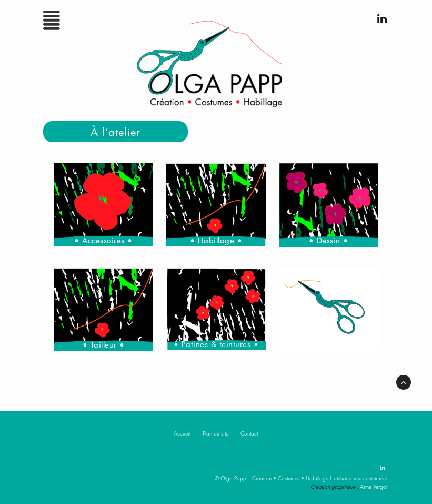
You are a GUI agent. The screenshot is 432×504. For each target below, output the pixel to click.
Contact (249, 433)
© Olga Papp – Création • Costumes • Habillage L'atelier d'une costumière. (302, 478)
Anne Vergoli (374, 486)
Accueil (182, 433)
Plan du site (215, 433)
